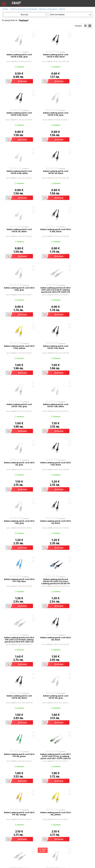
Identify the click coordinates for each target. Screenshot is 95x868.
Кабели (62, 9)
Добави (15, 78)
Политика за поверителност (16, 833)
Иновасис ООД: (34, 866)
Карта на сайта (10, 840)
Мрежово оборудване (48, 9)
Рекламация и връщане (60, 829)
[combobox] (71, 15)
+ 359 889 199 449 (43, 856)
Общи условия (10, 829)
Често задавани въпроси (15, 837)
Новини (53, 837)
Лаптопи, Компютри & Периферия (24, 9)
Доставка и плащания (59, 833)
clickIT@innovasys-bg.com (21, 856)
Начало (5, 9)
